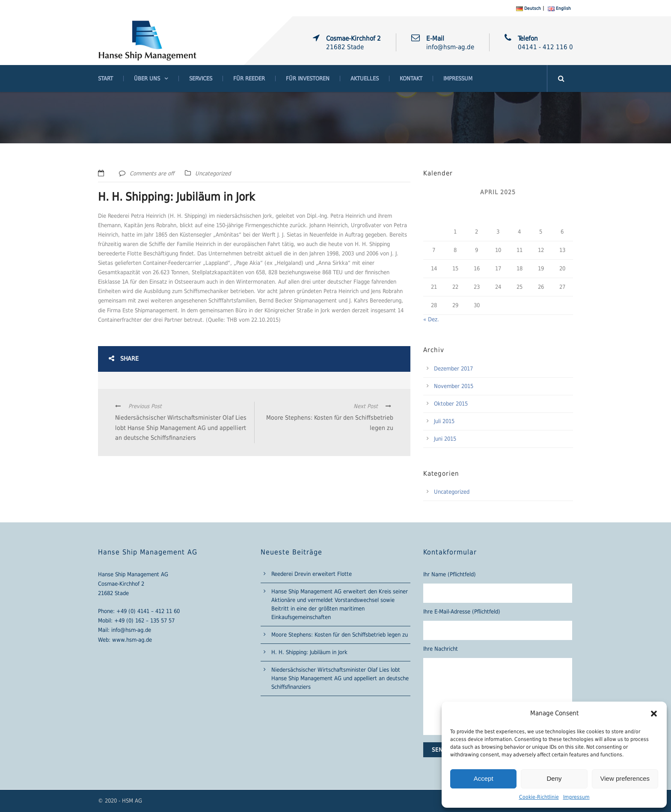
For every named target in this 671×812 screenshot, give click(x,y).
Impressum (576, 797)
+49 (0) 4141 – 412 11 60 (148, 611)
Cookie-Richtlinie (539, 797)
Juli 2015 (444, 421)
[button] (654, 714)
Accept (484, 778)
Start (105, 79)
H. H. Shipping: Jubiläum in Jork (309, 652)
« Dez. (431, 319)
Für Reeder (249, 79)
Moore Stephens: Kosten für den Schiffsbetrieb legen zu (340, 635)
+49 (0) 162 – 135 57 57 (144, 621)
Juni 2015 (445, 439)
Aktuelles (365, 79)
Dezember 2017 (453, 369)
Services (201, 79)
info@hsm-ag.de (131, 630)
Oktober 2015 (451, 404)
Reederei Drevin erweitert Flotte (312, 574)
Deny (554, 778)
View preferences (625, 778)
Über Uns (147, 79)
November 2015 (454, 386)
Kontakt (411, 79)
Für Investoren (308, 79)
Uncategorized (213, 173)
